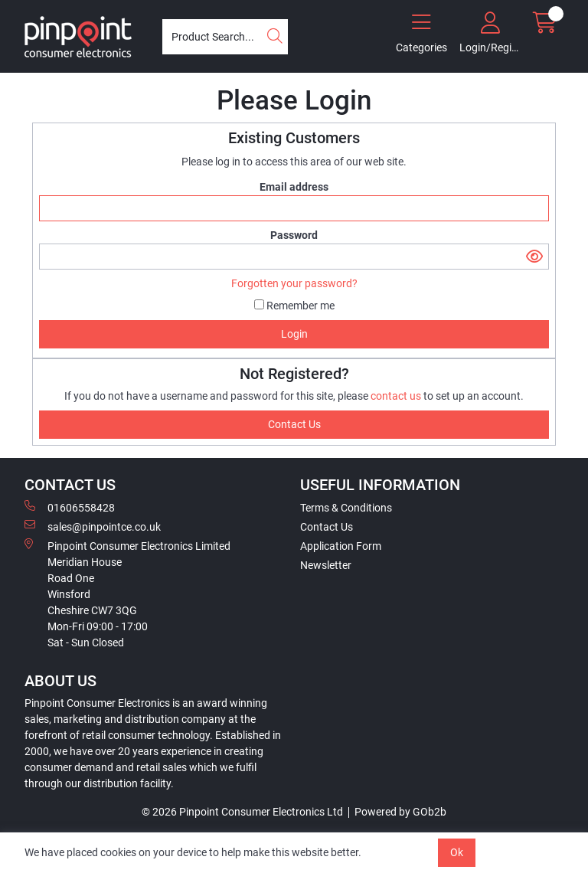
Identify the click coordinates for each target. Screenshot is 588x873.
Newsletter (326, 565)
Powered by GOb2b (400, 812)
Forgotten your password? (294, 283)
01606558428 (70, 507)
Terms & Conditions (346, 508)
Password (294, 235)
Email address (294, 187)
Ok (457, 852)
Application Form (341, 546)
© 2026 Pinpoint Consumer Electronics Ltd (242, 812)
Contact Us (327, 527)
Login (294, 334)
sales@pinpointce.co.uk (93, 526)
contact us (397, 396)
